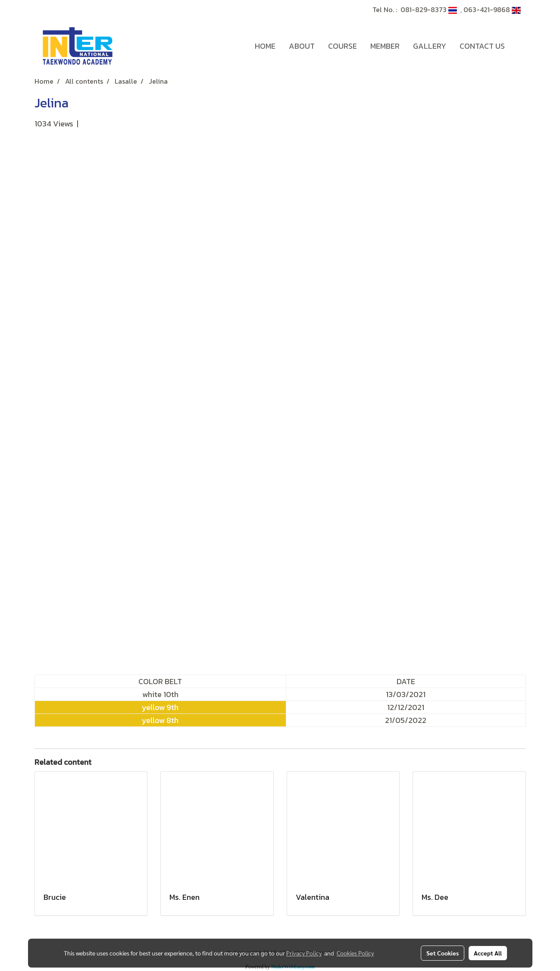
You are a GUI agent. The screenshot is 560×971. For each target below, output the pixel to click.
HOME (265, 46)
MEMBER (385, 46)
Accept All (488, 953)
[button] (519, 46)
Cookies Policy (355, 953)
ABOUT (302, 46)
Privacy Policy (304, 953)
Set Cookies (443, 953)
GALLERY (430, 46)
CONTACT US (482, 46)
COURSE (343, 46)
